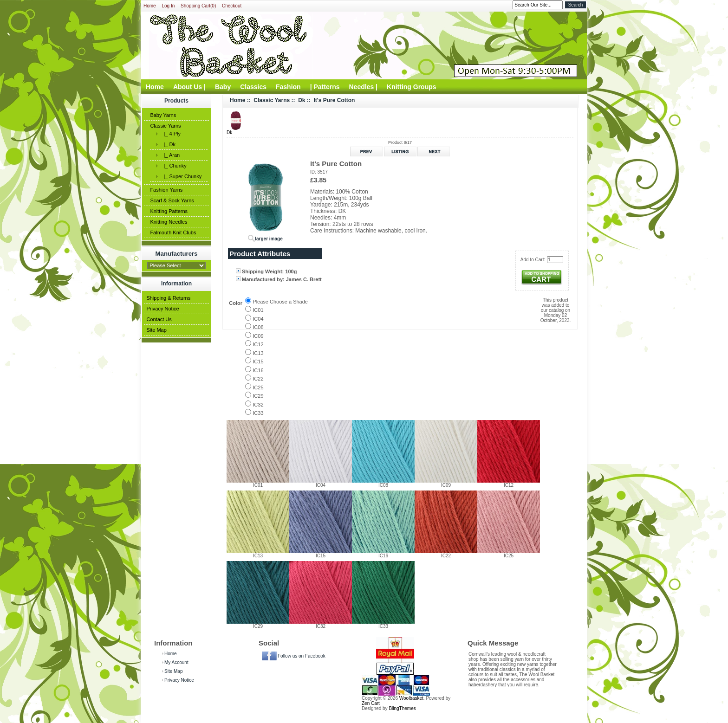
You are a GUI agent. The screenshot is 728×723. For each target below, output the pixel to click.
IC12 (258, 344)
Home (150, 6)
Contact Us (159, 319)
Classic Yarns (165, 126)
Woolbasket (411, 698)
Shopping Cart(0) (198, 6)
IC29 (258, 396)
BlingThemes (402, 708)
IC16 (258, 370)
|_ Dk (168, 144)
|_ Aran (170, 155)
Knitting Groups (412, 87)
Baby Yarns (163, 115)
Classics (253, 87)
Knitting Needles (169, 222)
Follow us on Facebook (302, 656)
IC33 (258, 413)
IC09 (258, 336)
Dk (302, 100)
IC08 (258, 327)
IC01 (258, 310)
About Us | (189, 87)
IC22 (258, 379)
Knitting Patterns (169, 211)
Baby (223, 87)
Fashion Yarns (166, 190)
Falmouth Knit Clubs (173, 232)
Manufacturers (177, 254)
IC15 (258, 361)
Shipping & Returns (168, 298)
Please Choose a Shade (280, 302)
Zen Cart (371, 703)
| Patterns (325, 87)
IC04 (258, 319)
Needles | (364, 87)
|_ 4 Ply (171, 134)
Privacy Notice (162, 309)
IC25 (258, 387)
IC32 (258, 405)
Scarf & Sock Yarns (172, 200)
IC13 (258, 353)
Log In (168, 6)
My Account (176, 662)
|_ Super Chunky (181, 176)
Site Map (156, 330)
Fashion (288, 87)
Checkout (232, 6)
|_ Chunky (173, 166)
